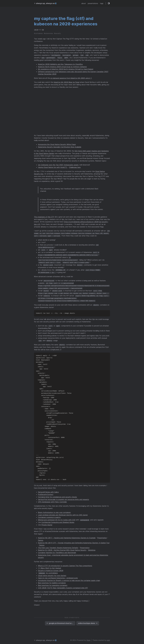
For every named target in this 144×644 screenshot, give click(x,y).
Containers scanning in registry (49, 516)
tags (102, 3)
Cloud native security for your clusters (52, 574)
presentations (93, 3)
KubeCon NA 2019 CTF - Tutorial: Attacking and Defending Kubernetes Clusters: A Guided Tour (74, 541)
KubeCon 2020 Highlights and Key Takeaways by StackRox (60, 64)
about (84, 3)
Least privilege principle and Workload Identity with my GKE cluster (63, 513)
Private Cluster (47, 523)
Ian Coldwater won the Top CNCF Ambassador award (58, 165)
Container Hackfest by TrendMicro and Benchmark (57, 551)
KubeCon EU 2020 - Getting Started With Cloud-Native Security (62, 549)
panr (108, 639)
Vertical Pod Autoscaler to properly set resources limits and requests (63, 498)
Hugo (88, 639)
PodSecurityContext (46, 493)
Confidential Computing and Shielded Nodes (58, 521)
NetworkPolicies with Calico (48, 490)
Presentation (102, 536)
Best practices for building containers (52, 581)
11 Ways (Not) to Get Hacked (49, 566)
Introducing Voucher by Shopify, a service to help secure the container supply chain (69, 579)
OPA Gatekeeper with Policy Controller (52, 500)
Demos (41, 539)
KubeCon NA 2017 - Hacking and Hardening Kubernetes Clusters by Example (67, 536)
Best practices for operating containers (53, 584)
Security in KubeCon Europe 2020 (51, 569)
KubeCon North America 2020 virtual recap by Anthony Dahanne (62, 67)
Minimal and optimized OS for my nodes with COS (57, 518)
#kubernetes (48, 33)
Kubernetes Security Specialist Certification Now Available (60, 147)
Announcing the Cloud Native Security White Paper (57, 144)
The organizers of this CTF (44, 217)
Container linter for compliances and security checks (57, 495)
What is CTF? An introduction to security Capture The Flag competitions (65, 564)
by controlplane (48, 571)
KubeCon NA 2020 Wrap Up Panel (66, 82)
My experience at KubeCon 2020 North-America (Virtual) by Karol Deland (66, 69)
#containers (38, 33)
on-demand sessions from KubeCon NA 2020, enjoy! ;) (71, 78)
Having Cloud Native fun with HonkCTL (53, 167)
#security (57, 33)
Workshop (92, 549)
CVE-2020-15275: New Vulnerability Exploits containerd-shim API (63, 586)
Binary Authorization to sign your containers (54, 511)
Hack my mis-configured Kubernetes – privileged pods (58, 576)
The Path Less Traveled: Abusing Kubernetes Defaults (58, 546)
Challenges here (75, 167)
